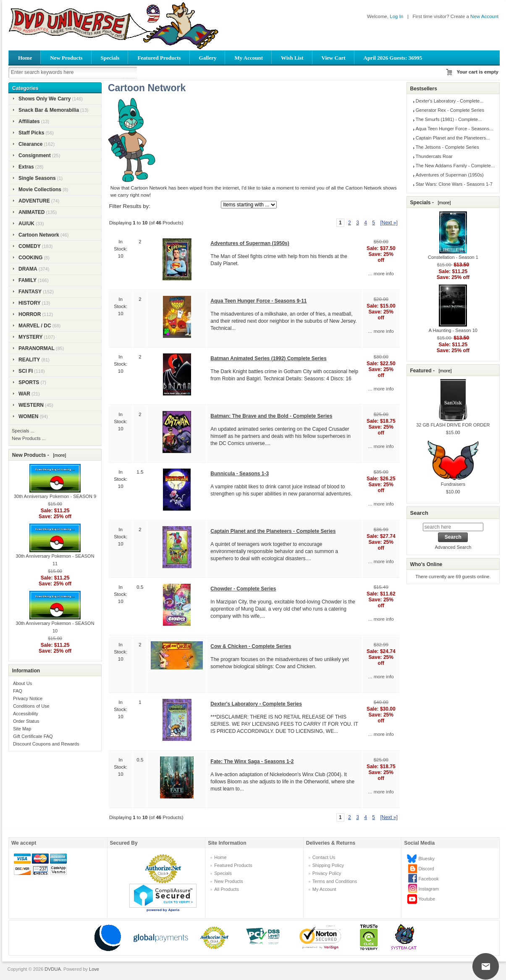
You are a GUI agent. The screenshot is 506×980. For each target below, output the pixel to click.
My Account (249, 58)
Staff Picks (31, 133)
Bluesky (426, 859)
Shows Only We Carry (45, 99)
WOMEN (28, 416)
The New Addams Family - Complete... (455, 166)
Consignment (35, 155)
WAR (24, 394)
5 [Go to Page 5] (374, 223)
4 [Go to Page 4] (366, 223)
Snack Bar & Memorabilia (49, 110)
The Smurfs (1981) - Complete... (449, 119)
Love (94, 969)
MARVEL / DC (35, 326)
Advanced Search (453, 547)
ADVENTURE (34, 201)
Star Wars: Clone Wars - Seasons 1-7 (454, 184)
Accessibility (26, 714)
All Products (227, 889)
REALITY (29, 360)
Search (419, 513)
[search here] (453, 527)
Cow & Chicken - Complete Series (251, 646)
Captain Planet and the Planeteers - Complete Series (273, 531)
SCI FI (26, 371)
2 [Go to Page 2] (350, 223)
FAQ (18, 691)
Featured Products (159, 58)
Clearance (30, 144)
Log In (396, 16)
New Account (484, 16)
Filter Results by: (130, 206)
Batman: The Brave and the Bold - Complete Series (271, 416)
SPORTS (29, 382)
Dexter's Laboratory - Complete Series (256, 704)
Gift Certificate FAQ (33, 736)
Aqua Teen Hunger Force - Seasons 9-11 (258, 301)
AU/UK (26, 224)
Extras (26, 167)
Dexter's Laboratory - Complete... (450, 101)
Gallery (208, 58)
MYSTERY (31, 337)
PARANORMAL (37, 348)
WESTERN (31, 405)
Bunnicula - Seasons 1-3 (240, 474)
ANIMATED (31, 212)
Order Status (26, 721)
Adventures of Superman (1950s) (250, 243)
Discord (426, 869)
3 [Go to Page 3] (358, 223)
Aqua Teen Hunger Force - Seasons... (454, 129)
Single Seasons (37, 178)
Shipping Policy (328, 865)
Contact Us (324, 857)
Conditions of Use (31, 706)
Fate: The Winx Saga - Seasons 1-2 (252, 761)
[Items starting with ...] (249, 205)
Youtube (427, 899)
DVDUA (53, 969)
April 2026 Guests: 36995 (393, 58)
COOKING (30, 258)
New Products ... (29, 438)
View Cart (334, 58)
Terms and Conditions (335, 881)
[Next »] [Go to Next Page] (389, 223)
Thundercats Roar (434, 156)
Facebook (428, 879)
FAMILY (28, 280)
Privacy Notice (28, 698)
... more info (381, 274)
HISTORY (30, 303)
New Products (66, 58)
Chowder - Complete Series (243, 589)
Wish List (292, 58)
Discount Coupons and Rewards (46, 744)
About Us (22, 683)
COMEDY (30, 246)
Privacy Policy (327, 873)
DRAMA (28, 269)
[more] (58, 455)
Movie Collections (40, 190)
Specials (110, 58)
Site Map (22, 729)
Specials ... (23, 431)
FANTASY (30, 292)
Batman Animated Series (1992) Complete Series (268, 358)
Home (25, 58)
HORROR (30, 314)
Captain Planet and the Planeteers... (453, 138)
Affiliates (29, 121)
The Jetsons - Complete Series (447, 147)
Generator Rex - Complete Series (450, 110)
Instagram (429, 889)
